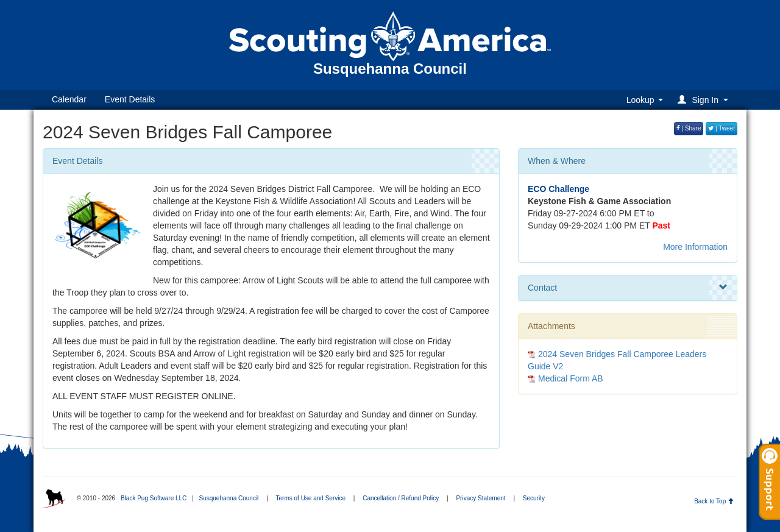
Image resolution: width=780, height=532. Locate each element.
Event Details (130, 99)
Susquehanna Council (229, 498)
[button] (705, 100)
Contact (628, 288)
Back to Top (714, 501)
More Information (695, 247)
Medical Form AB (571, 378)
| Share (689, 128)
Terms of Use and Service (311, 498)
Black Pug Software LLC (154, 498)
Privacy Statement (480, 498)
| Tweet (721, 128)
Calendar (69, 99)
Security (534, 498)
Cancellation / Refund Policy (401, 498)
